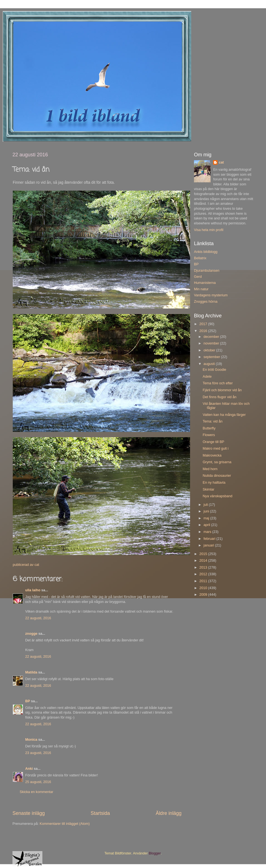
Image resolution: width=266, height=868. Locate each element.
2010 (204, 588)
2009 (204, 595)
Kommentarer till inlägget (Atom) (65, 824)
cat (221, 162)
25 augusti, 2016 (38, 782)
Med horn (210, 469)
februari (210, 539)
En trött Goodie (214, 370)
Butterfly (209, 428)
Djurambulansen (207, 271)
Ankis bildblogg (206, 252)
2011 (204, 581)
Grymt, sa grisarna (217, 462)
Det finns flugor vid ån (219, 397)
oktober (210, 350)
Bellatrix (200, 258)
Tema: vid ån (212, 421)
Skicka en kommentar (36, 792)
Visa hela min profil (209, 230)
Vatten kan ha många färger (224, 415)
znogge (31, 634)
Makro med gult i (215, 449)
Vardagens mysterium (211, 295)
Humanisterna (205, 283)
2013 (204, 568)
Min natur (201, 289)
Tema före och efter (218, 383)
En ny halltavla (214, 483)
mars (208, 532)
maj (207, 518)
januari (209, 545)
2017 (204, 324)
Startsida (100, 813)
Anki (29, 769)
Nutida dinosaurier (217, 476)
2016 (204, 331)
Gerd (198, 277)
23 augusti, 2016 (38, 753)
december (212, 337)
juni (207, 511)
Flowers (209, 435)
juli (206, 505)
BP (28, 701)
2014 (204, 561)
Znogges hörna (206, 302)
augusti (210, 364)
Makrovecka (212, 455)
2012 (204, 574)
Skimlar (208, 489)
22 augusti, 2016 (38, 618)
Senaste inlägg (29, 813)
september (212, 357)
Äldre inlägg (169, 813)
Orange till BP (213, 442)
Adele (207, 377)
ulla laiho (33, 590)
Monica (31, 740)
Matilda (31, 672)
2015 (204, 554)
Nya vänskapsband (217, 496)
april (207, 525)
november (212, 343)
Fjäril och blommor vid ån (222, 390)
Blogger (155, 853)
